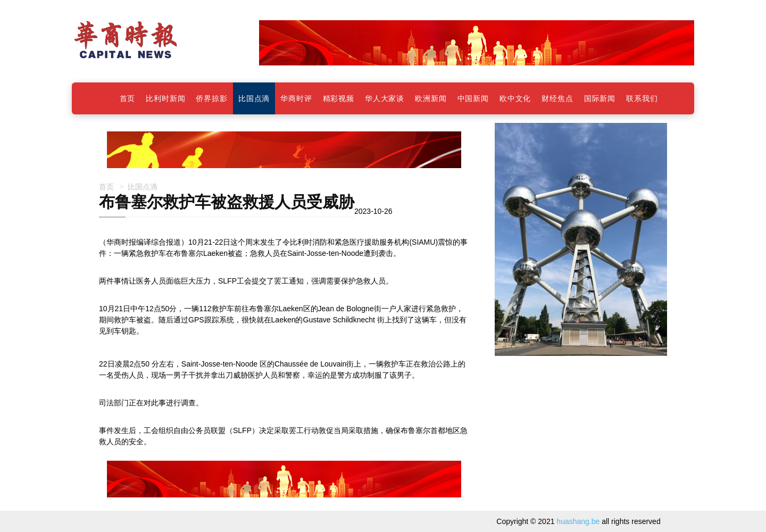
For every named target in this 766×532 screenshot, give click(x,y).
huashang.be (578, 521)
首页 (106, 186)
